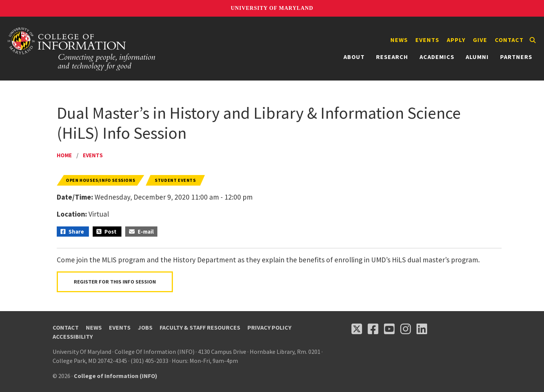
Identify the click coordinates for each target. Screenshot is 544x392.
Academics (437, 57)
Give (480, 40)
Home (64, 155)
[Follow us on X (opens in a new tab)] (357, 329)
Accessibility (73, 336)
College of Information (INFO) (116, 376)
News (399, 40)
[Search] (533, 40)
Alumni (477, 57)
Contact (509, 40)
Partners (516, 57)
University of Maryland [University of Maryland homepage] (272, 8)
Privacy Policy (269, 327)
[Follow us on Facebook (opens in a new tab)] (373, 329)
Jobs (145, 327)
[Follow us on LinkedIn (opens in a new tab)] (422, 329)
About (354, 57)
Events (427, 40)
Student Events (175, 180)
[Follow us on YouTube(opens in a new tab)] (389, 329)
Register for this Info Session (115, 282)
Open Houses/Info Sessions (100, 180)
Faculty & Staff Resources (200, 327)
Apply (456, 40)
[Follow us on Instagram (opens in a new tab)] (406, 329)
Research (392, 57)
